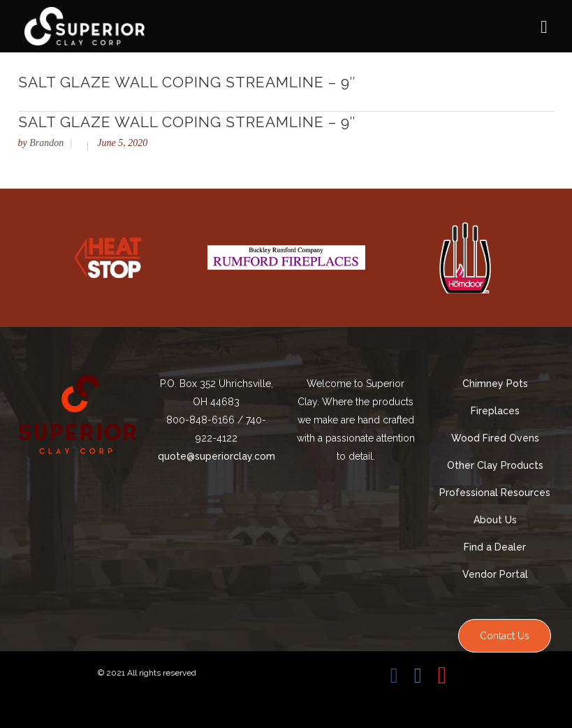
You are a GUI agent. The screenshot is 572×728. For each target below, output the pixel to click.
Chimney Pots (495, 384)
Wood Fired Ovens (495, 438)
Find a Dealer (495, 547)
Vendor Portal (495, 574)
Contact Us (505, 636)
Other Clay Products (495, 465)
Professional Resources (495, 493)
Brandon (46, 143)
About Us (495, 520)
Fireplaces (495, 411)
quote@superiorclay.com (217, 456)
